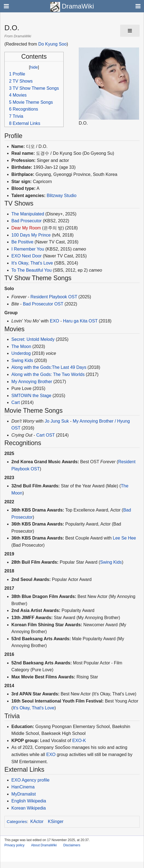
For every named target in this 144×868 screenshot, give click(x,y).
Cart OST (45, 435)
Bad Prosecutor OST (43, 304)
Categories (17, 821)
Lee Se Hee (124, 538)
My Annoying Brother (32, 382)
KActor (37, 821)
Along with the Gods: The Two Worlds (48, 374)
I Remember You (28, 249)
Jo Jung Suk (57, 421)
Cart (16, 402)
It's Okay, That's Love (32, 263)
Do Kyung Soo (53, 44)
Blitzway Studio (62, 196)
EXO (55, 321)
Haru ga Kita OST (80, 321)
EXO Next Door (27, 256)
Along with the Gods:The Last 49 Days (49, 367)
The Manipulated (28, 214)
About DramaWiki (44, 845)
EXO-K (79, 741)
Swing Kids (22, 360)
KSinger (56, 821)
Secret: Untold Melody (33, 339)
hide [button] (34, 67)
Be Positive (22, 242)
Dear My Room (26, 228)
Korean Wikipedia (29, 808)
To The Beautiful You (32, 270)
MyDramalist (24, 794)
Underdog (21, 353)
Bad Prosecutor (27, 221)
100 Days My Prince (31, 235)
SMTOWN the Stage (32, 396)
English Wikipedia (29, 801)
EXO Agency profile (31, 780)
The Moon (21, 346)
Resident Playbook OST (54, 297)
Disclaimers (72, 845)
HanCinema (23, 787)
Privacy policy (14, 845)
